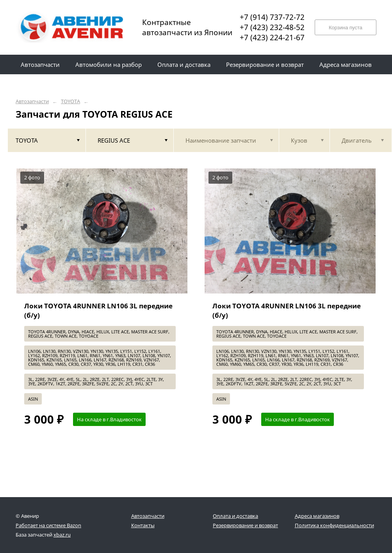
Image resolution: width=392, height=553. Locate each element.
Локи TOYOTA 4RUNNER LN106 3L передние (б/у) (98, 311)
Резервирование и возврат (245, 525)
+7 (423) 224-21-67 (272, 38)
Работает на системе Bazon (48, 525)
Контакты (143, 525)
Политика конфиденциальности (334, 525)
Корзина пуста (346, 28)
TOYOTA (70, 101)
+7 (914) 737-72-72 (272, 17)
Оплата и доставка (235, 516)
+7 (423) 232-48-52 (272, 27)
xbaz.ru (62, 535)
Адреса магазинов (317, 516)
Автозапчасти (32, 101)
